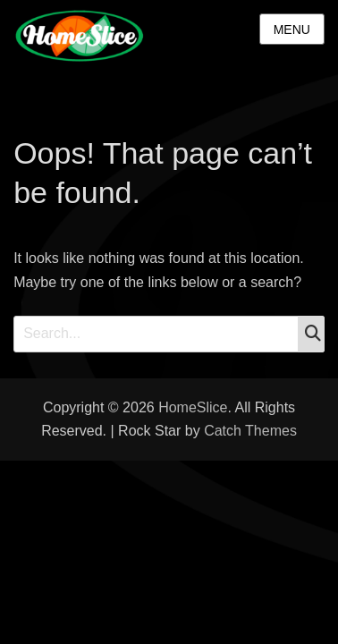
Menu (292, 30)
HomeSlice (193, 407)
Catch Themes (250, 431)
